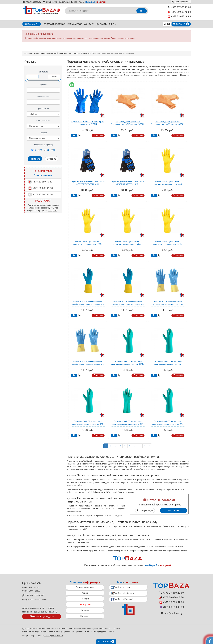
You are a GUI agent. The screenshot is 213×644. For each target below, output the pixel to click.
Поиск (142, 11)
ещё (113, 24)
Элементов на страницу (43, 145)
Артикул (43, 85)
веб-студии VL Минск (53, 635)
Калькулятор (75, 24)
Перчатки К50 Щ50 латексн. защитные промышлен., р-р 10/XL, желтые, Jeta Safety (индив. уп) (168, 184)
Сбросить (52, 159)
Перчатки (85, 53)
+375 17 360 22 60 (179, 7)
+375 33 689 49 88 (179, 17)
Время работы (181, 2)
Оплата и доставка (54, 24)
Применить (35, 159)
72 (53, 150)
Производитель (43, 109)
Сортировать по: (43, 121)
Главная (28, 53)
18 (33, 150)
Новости (85, 599)
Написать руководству (42, 616)
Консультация (145, 510)
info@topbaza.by (32, 2)
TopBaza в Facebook (122, 599)
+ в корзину (98, 135)
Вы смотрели (106, 641)
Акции (85, 593)
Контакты (101, 24)
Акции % (89, 24)
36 (40, 150)
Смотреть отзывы (126, 492)
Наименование (43, 97)
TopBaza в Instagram (122, 593)
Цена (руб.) (43, 72)
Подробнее (174, 510)
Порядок (43, 133)
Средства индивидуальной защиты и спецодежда (57, 53)
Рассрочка (52, 211)
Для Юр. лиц (85, 605)
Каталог (30, 24)
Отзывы (85, 610)
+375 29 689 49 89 (179, 12)
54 (47, 150)
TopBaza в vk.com (121, 587)
